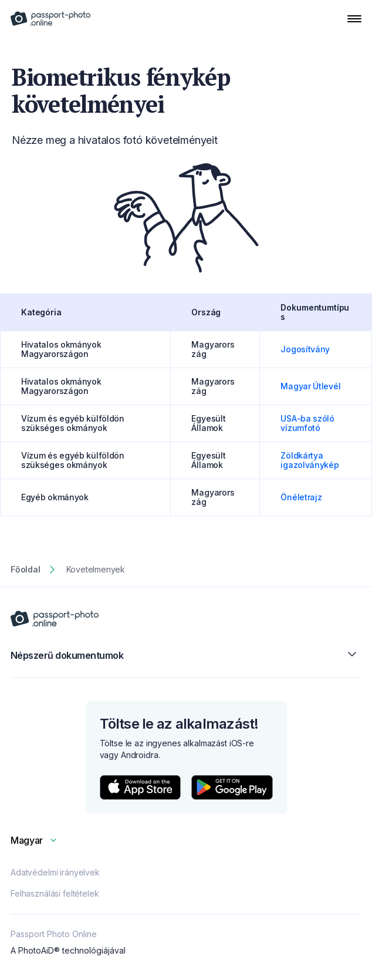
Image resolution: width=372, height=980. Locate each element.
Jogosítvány (305, 349)
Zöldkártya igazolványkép (310, 460)
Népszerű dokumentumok (186, 655)
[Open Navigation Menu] (354, 19)
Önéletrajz (301, 497)
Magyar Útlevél (310, 386)
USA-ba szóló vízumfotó (307, 423)
